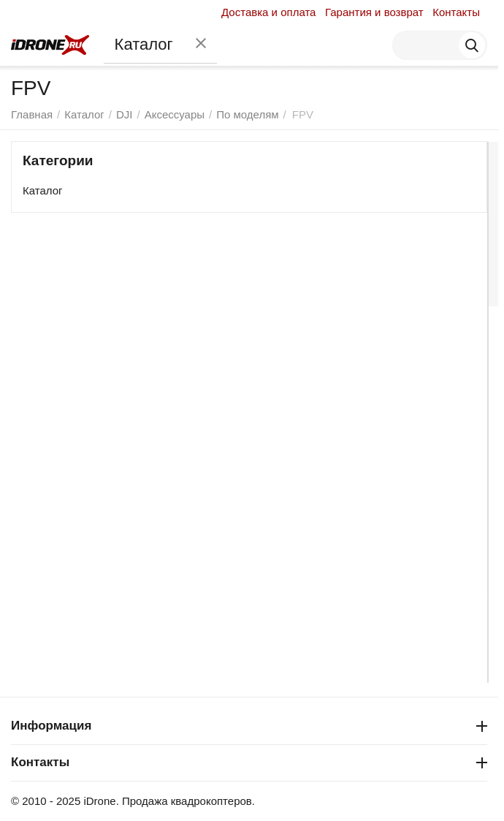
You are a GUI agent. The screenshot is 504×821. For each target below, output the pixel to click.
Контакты (456, 12)
